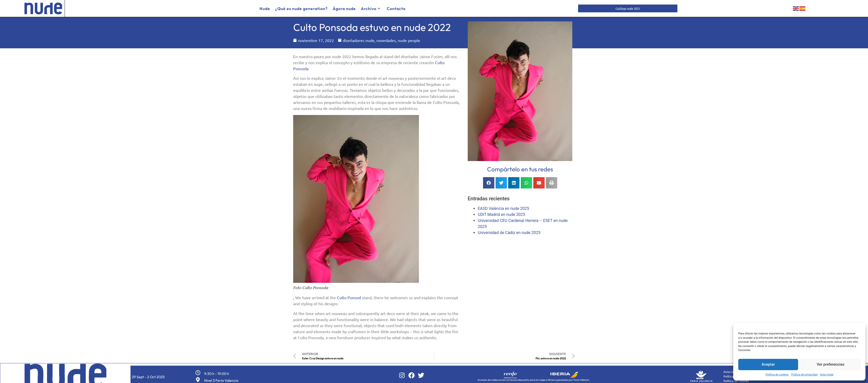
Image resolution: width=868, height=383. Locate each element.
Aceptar (768, 364)
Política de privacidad (804, 375)
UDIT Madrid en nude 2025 (502, 213)
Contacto (396, 9)
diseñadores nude (359, 39)
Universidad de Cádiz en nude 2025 (509, 231)
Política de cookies (777, 375)
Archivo (371, 9)
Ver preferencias (831, 364)
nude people (409, 39)
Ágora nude (344, 9)
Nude (265, 9)
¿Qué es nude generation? (301, 9)
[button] (489, 181)
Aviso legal (827, 375)
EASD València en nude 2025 (504, 207)
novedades (386, 39)
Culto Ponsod (349, 296)
